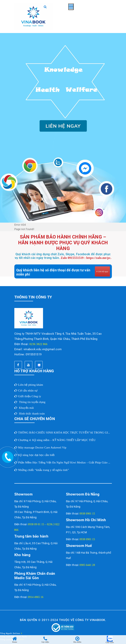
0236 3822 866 (38, 344)
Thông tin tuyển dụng (32, 402)
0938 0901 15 (87, 514)
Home (15, 642)
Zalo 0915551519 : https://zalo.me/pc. (86, 258)
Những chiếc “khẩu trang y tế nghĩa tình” (44, 470)
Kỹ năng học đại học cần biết (36, 455)
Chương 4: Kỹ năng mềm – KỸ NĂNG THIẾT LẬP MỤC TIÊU (57, 440)
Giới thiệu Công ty (30, 396)
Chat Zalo (110, 642)
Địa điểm (77, 642)
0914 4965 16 (36, 597)
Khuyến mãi (26, 408)
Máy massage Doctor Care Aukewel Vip (42, 447)
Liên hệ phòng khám (31, 385)
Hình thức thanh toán (32, 414)
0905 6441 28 (87, 565)
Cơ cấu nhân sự (28, 391)
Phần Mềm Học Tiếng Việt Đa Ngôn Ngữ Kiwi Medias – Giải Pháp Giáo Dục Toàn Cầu (72, 462)
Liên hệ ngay (103, 271)
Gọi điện (45, 642)
